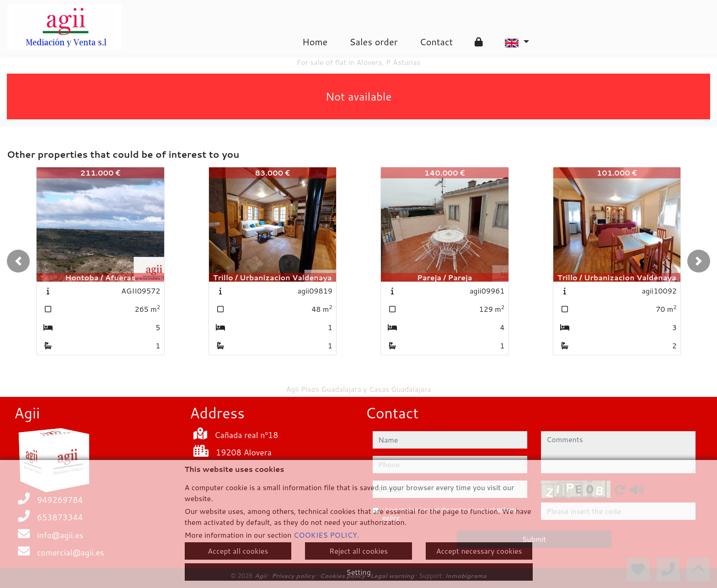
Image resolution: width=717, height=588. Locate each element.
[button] (18, 261)
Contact (436, 42)
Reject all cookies (358, 551)
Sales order (373, 42)
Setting (358, 572)
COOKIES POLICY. (326, 535)
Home (315, 42)
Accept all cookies (238, 551)
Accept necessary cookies (479, 551)
